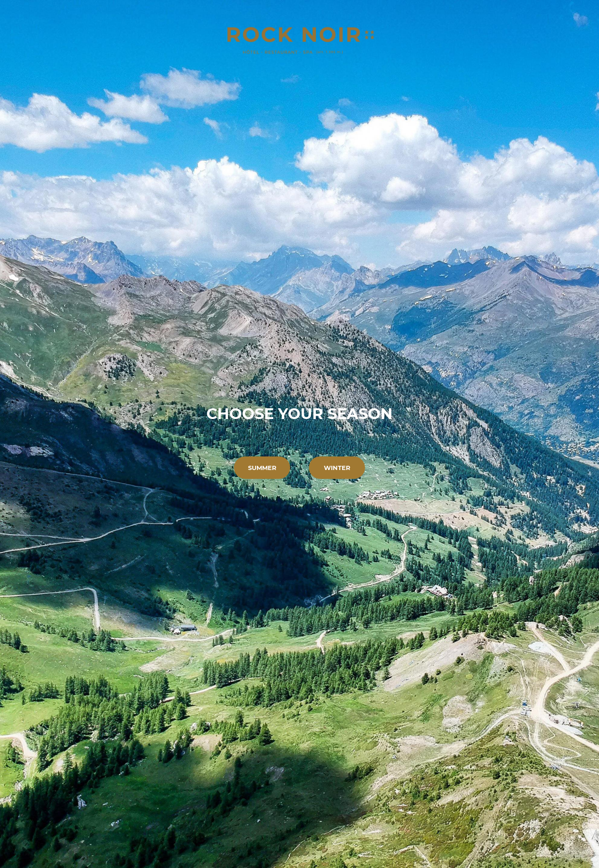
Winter (337, 468)
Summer (262, 468)
